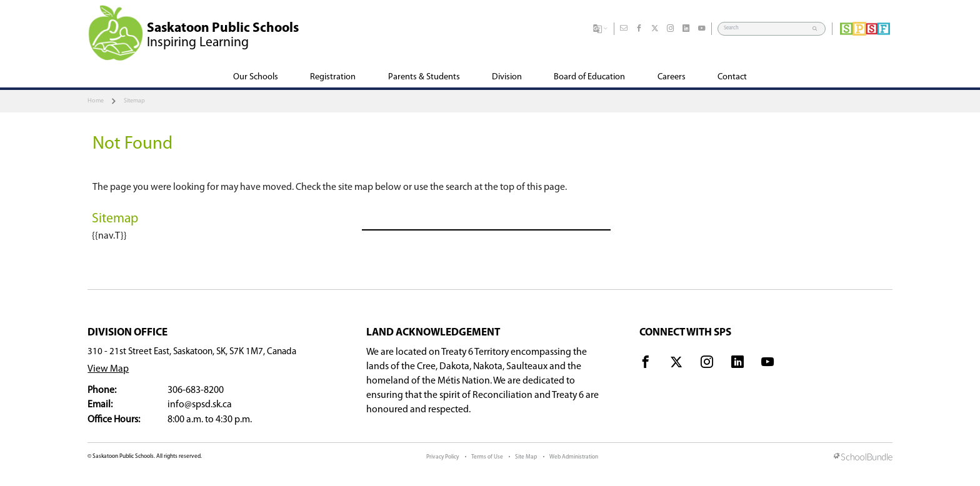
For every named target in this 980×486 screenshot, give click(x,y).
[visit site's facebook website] (646, 364)
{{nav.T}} (109, 236)
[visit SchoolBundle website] (863, 458)
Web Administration (574, 457)
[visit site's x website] (676, 364)
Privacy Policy (442, 457)
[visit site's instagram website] (707, 364)
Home (96, 101)
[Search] (766, 28)
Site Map (526, 457)
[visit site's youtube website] (767, 364)
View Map (108, 369)
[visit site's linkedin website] (737, 364)
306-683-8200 (196, 390)
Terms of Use (487, 457)
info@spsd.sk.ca (200, 405)
